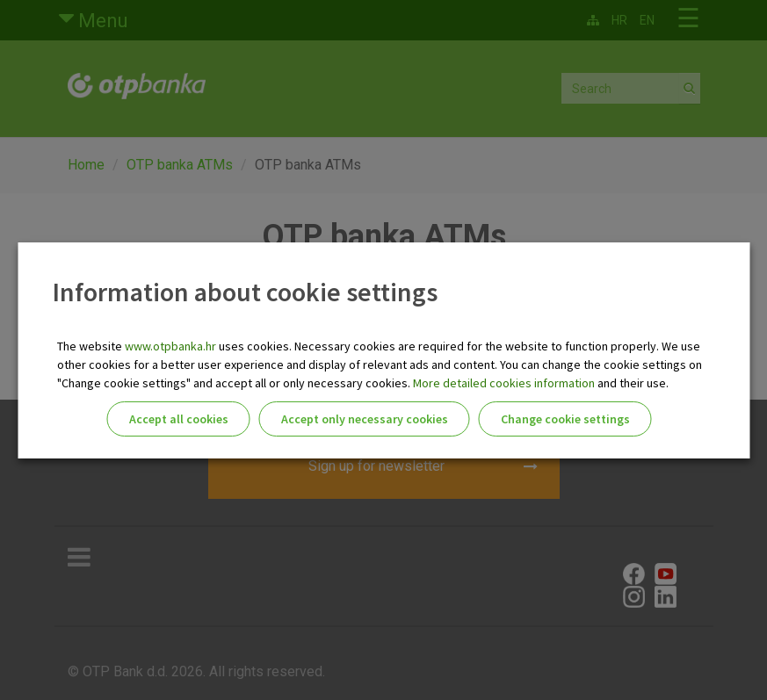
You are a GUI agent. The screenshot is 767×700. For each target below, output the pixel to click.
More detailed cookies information (504, 383)
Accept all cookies (179, 419)
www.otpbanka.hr (170, 346)
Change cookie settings (565, 419)
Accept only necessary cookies (365, 419)
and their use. (632, 383)
